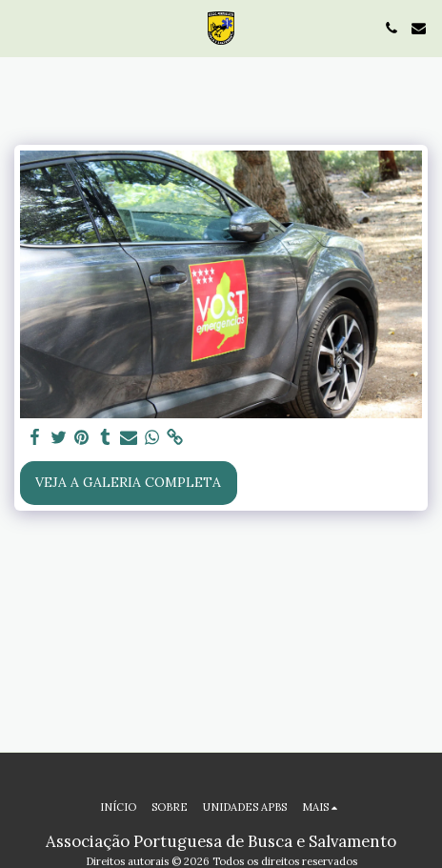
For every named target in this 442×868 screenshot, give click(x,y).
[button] (21, 27)
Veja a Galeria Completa (128, 482)
